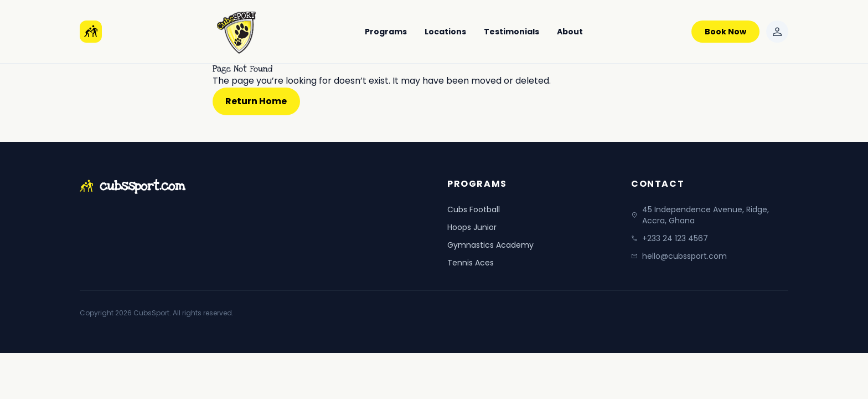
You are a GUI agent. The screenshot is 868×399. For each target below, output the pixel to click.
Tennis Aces (471, 263)
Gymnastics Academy (490, 245)
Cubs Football (474, 209)
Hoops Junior (472, 227)
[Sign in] (777, 32)
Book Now (725, 32)
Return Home (256, 101)
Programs (386, 32)
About (570, 32)
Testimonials (512, 32)
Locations (445, 32)
